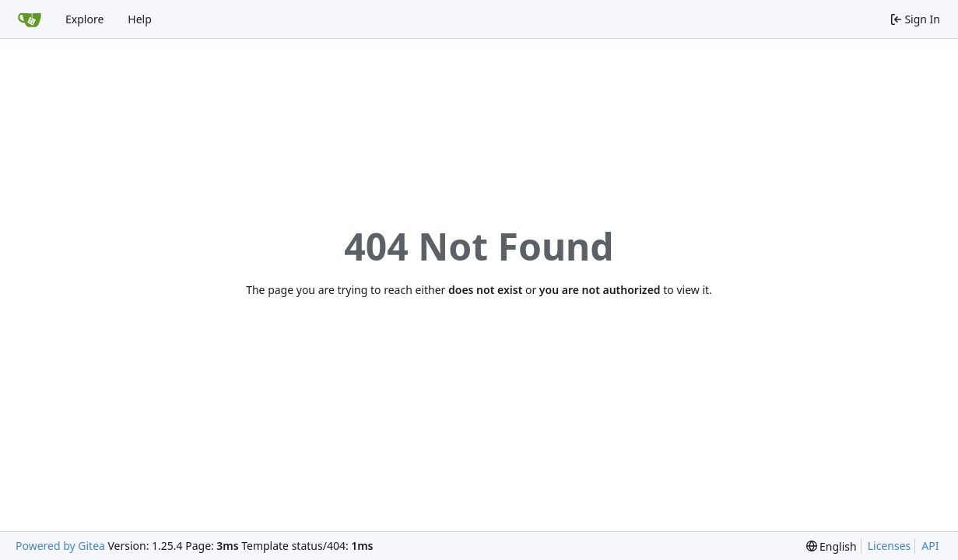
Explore (84, 19)
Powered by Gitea (60, 546)
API (930, 546)
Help (140, 19)
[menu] (832, 546)
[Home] (30, 19)
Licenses (890, 546)
